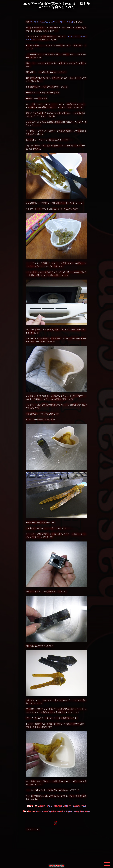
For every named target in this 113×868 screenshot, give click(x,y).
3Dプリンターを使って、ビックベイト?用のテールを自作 (52, 22)
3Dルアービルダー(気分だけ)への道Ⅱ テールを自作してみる (63, 806)
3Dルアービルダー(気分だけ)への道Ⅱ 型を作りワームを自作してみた (63, 811)
